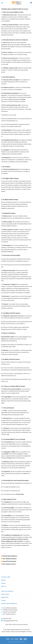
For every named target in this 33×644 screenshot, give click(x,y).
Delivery (3, 580)
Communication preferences (9, 603)
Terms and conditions (7, 591)
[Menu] (2, 3)
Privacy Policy (5, 594)
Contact (3, 583)
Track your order (6, 577)
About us (4, 586)
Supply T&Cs (5, 597)
